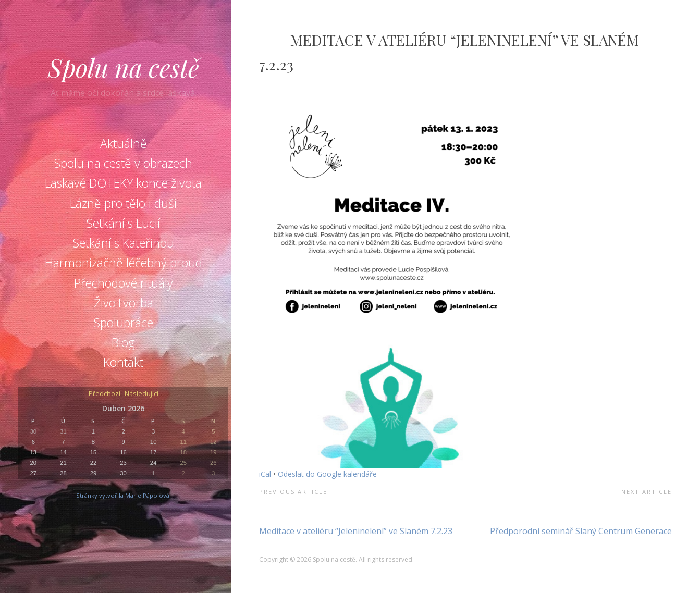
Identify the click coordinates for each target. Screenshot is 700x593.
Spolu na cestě (124, 67)
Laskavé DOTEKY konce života (123, 183)
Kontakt (123, 362)
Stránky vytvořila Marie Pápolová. (124, 495)
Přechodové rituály (124, 283)
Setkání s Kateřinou (124, 243)
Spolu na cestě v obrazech (123, 163)
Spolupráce (124, 323)
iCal (265, 474)
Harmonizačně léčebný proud (124, 263)
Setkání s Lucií (123, 223)
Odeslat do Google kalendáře (327, 474)
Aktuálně (124, 143)
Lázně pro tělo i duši (123, 203)
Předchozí (105, 394)
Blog (123, 342)
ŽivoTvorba (124, 303)
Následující (142, 394)
